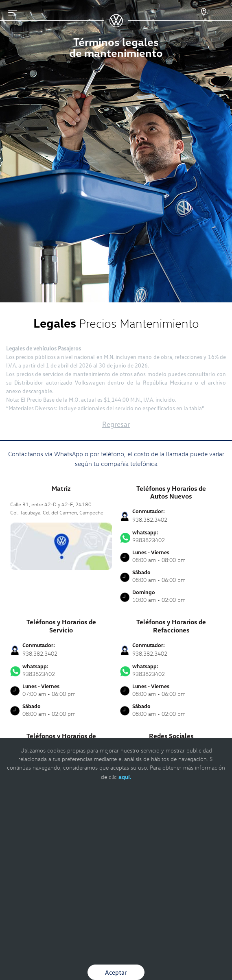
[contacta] (61, 545)
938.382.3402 (150, 520)
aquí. (125, 777)
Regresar (116, 424)
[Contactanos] (196, 12)
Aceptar (116, 972)
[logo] (116, 24)
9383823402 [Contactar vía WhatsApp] (171, 536)
